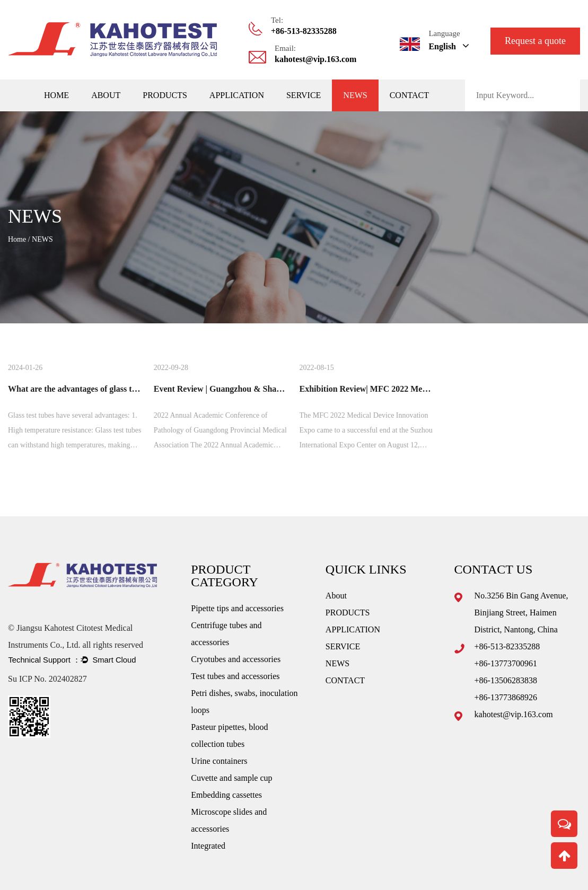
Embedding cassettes (226, 795)
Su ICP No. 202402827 (47, 679)
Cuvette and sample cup (231, 778)
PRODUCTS (165, 95)
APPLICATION (237, 95)
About (106, 95)
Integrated (208, 846)
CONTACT (409, 95)
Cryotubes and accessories (236, 659)
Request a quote (535, 41)
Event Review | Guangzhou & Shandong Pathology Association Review (282, 389)
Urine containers (219, 761)
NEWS (355, 95)
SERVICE (304, 95)
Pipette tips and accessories (237, 608)
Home (56, 95)
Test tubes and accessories (235, 676)
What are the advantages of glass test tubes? (88, 389)
